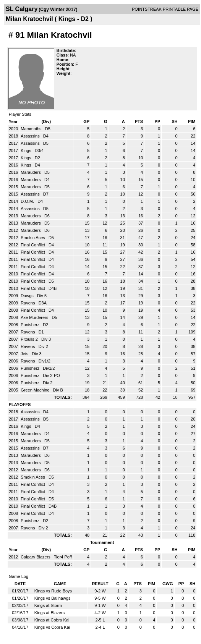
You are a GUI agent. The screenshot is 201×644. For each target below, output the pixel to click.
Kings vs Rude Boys (53, 591)
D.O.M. (28, 201)
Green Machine (36, 390)
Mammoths (32, 129)
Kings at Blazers (49, 613)
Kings (27, 150)
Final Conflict (33, 245)
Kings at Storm (48, 605)
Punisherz (31, 325)
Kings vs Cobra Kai (52, 627)
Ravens (28, 303)
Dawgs (28, 296)
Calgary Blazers (36, 557)
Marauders (31, 172)
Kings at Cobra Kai (52, 620)
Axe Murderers (35, 317)
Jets (25, 354)
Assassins (31, 136)
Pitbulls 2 (30, 339)
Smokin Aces (33, 238)
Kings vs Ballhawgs (53, 598)
